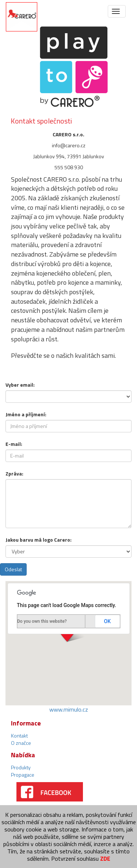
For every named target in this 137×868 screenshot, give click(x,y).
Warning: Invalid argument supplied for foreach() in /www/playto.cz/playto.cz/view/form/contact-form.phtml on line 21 (68, 397)
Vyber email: (20, 385)
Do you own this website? (42, 621)
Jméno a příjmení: (26, 414)
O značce (21, 743)
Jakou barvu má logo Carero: (39, 540)
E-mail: (14, 444)
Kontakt (19, 736)
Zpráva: (14, 473)
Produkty (21, 767)
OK (108, 621)
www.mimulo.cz (69, 709)
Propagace (23, 775)
